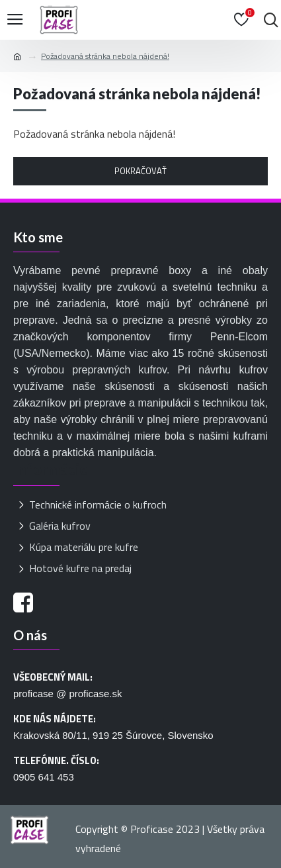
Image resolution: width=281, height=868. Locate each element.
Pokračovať (140, 171)
